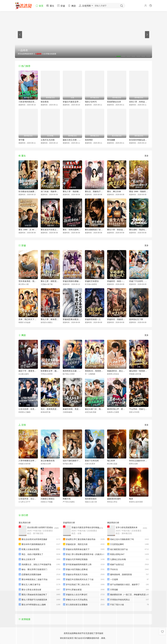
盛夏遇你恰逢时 (114, 499)
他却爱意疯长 (91, 499)
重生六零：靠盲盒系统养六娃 (117, 230)
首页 (39, 6)
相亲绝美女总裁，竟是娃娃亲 (72, 371)
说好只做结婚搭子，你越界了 (72, 461)
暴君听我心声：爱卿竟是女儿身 (117, 409)
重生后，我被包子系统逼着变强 (95, 191)
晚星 (131, 499)
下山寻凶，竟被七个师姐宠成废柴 (139, 409)
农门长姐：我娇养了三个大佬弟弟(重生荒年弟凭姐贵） (50, 191)
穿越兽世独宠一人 (93, 319)
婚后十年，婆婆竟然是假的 (28, 371)
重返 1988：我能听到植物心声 (139, 191)
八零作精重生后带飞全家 (28, 461)
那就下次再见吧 (92, 461)
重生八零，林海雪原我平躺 (50, 319)
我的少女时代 (91, 102)
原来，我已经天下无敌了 (28, 319)
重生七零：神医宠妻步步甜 (50, 281)
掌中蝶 (21, 140)
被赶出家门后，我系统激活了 (95, 409)
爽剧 (72, 6)
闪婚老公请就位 (48, 499)
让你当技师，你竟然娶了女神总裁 (28, 409)
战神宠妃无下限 (136, 319)
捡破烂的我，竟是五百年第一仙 (72, 409)
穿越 (61, 6)
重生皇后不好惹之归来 (50, 230)
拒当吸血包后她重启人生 (28, 191)
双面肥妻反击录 (114, 102)
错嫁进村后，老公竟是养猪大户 (117, 371)
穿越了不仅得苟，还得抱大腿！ (139, 281)
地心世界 (111, 461)
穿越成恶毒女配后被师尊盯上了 (72, 319)
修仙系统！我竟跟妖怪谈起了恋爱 (139, 371)
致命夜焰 (45, 102)
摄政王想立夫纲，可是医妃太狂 (72, 140)
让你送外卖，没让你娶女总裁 (28, 499)
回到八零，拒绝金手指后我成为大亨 (139, 102)
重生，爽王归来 (114, 191)
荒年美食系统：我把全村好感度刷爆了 (28, 281)
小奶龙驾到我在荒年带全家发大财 (28, 102)
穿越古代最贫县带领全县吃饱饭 (72, 102)
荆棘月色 (67, 499)
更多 (147, 156)
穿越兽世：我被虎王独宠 (117, 319)
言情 (83, 6)
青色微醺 (111, 140)
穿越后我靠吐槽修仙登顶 (72, 281)
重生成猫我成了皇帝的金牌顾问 (95, 230)
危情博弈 (89, 140)
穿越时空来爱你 (92, 281)
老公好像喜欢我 (48, 461)
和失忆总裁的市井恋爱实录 (139, 461)
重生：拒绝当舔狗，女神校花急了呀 (72, 230)
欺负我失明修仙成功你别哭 (139, 140)
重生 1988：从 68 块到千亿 (28, 230)
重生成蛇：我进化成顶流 (139, 230)
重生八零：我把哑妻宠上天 (72, 191)
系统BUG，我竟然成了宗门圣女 (95, 371)
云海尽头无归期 (48, 140)
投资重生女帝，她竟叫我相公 (50, 371)
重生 (50, 6)
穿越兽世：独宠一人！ (117, 281)
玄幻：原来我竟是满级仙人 (50, 409)
